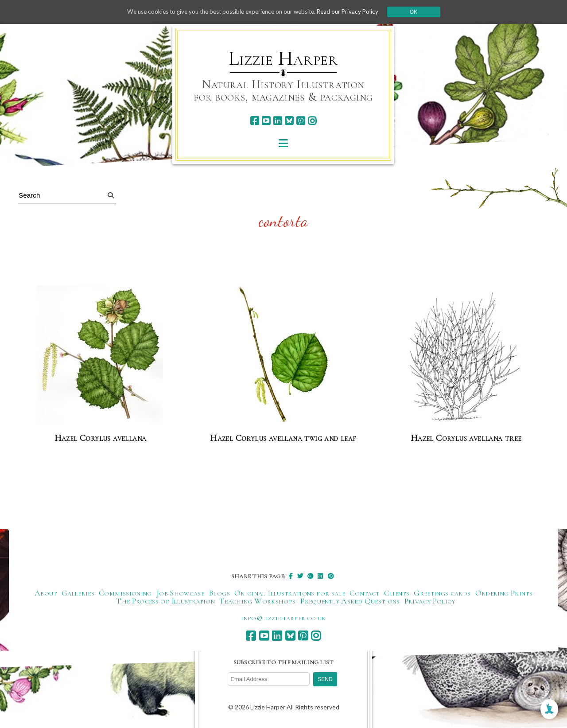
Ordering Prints (504, 593)
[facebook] (254, 121)
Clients (397, 593)
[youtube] (266, 121)
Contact (365, 593)
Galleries (78, 593)
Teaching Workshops (257, 601)
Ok (421, 12)
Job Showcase (180, 593)
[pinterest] (301, 121)
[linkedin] (278, 121)
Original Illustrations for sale (290, 593)
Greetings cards (442, 593)
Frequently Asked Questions (350, 601)
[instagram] (312, 121)
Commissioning (125, 593)
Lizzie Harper (283, 58)
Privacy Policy (430, 601)
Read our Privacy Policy (354, 12)
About (46, 593)
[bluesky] (289, 121)
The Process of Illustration (165, 601)
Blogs (219, 593)
